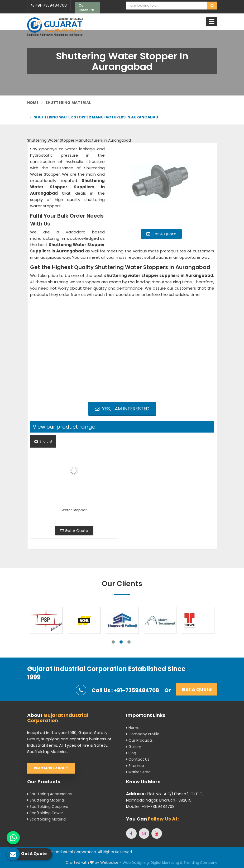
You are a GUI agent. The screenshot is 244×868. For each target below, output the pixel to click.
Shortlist (43, 441)
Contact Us (138, 759)
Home (33, 103)
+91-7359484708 (49, 5)
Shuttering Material (68, 103)
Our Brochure (86, 8)
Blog (131, 753)
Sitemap (135, 766)
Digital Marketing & (167, 863)
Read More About (51, 768)
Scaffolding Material (47, 819)
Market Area (138, 772)
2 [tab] (121, 642)
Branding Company (200, 863)
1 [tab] (113, 642)
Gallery (134, 747)
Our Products (139, 740)
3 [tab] (129, 642)
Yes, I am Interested (122, 409)
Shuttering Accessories (49, 794)
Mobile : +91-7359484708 (150, 806)
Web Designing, (136, 863)
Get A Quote (161, 234)
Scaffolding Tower (45, 813)
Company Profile (143, 734)
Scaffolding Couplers (48, 807)
